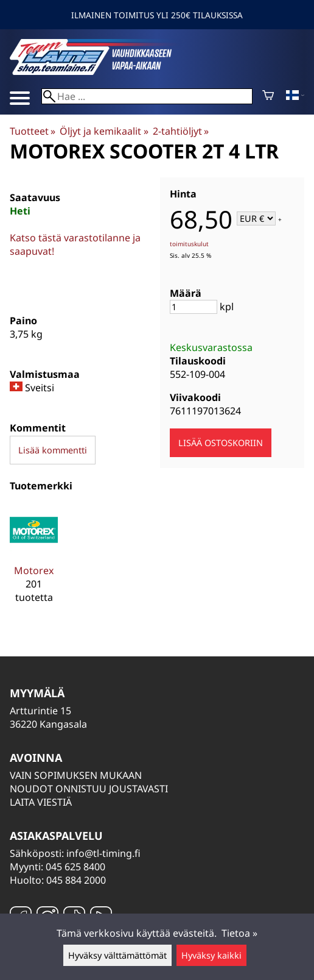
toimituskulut (189, 244)
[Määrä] (194, 307)
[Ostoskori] (268, 96)
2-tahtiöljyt (181, 131)
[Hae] (147, 96)
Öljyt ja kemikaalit (104, 131)
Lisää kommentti (53, 450)
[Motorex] (34, 560)
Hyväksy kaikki (211, 955)
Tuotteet (33, 131)
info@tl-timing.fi (103, 853)
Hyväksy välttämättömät (117, 955)
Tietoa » (239, 933)
